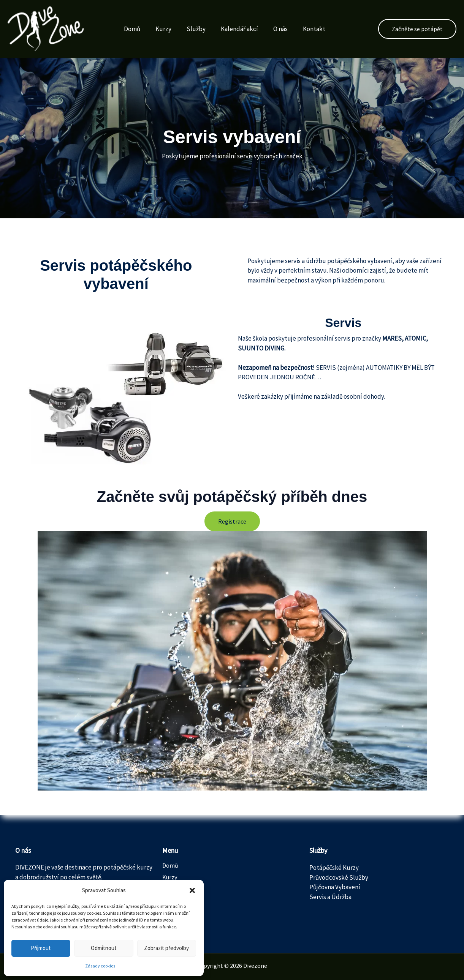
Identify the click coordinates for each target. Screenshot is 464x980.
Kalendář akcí (239, 29)
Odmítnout (104, 948)
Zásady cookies (100, 966)
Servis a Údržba (330, 897)
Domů (132, 29)
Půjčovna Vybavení (335, 887)
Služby (196, 29)
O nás (280, 29)
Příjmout (41, 948)
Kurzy (163, 29)
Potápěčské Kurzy (334, 868)
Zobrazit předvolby (166, 948)
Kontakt (314, 29)
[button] (192, 890)
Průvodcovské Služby (339, 877)
